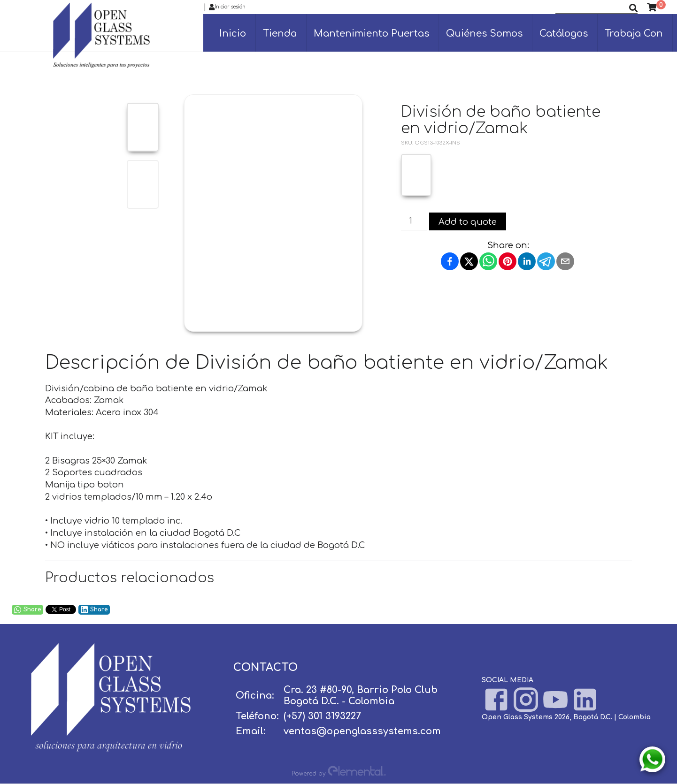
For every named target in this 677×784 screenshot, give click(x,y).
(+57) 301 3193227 (322, 716)
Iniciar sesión (227, 7)
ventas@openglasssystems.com (362, 731)
